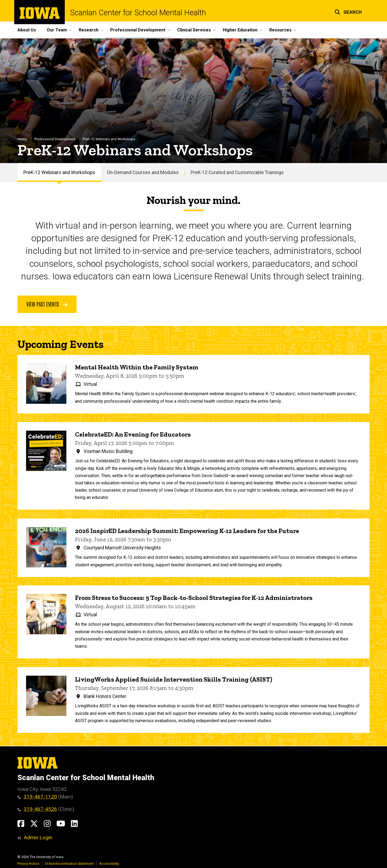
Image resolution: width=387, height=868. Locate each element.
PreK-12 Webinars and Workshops (59, 172)
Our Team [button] (57, 30)
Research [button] (89, 30)
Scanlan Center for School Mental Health (138, 13)
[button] (348, 11)
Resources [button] (280, 30)
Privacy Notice (28, 864)
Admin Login (38, 838)
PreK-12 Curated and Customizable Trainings (237, 172)
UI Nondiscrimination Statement (69, 864)
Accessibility (109, 864)
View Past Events (47, 304)
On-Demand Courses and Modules (143, 172)
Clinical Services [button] (194, 30)
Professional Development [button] (138, 30)
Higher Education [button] (240, 30)
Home (22, 139)
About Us (27, 30)
